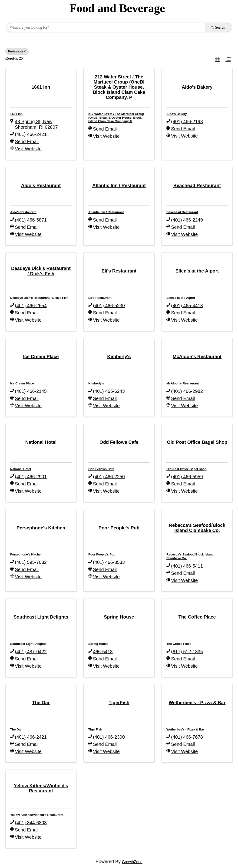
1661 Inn (16, 114)
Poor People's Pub (102, 554)
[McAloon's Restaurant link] (197, 357)
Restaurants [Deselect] (17, 51)
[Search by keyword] (106, 27)
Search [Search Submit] (218, 27)
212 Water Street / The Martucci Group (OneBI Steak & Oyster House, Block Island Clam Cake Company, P (116, 118)
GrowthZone (132, 862)
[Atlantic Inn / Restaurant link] (119, 185)
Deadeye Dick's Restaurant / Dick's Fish (39, 298)
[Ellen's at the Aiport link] (197, 271)
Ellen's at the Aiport (181, 298)
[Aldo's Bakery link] (197, 87)
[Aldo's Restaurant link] (41, 185)
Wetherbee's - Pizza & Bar (185, 729)
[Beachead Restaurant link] (197, 185)
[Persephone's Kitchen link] (41, 528)
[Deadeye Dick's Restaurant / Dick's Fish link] (41, 271)
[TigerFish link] (119, 703)
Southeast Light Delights (28, 644)
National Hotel (21, 469)
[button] (218, 59)
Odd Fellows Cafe (101, 469)
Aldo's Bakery (177, 114)
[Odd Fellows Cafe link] (119, 442)
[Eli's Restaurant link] (119, 271)
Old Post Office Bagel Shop (186, 469)
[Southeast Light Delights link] (41, 617)
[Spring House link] (119, 617)
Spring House (98, 644)
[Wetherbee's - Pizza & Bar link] (197, 703)
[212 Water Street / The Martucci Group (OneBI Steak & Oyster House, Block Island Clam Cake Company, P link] (119, 87)
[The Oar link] (41, 703)
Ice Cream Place (22, 383)
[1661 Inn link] (41, 87)
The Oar (16, 729)
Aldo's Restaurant (23, 212)
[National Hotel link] (41, 442)
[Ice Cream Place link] (41, 357)
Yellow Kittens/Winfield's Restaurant (37, 815)
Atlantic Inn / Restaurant (106, 212)
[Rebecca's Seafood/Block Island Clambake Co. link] (197, 528)
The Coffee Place (179, 644)
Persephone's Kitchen (26, 554)
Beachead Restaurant (182, 212)
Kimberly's (96, 383)
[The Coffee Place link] (197, 617)
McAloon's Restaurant (183, 383)
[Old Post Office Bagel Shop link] (197, 442)
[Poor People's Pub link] (119, 528)
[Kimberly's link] (119, 357)
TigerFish (95, 729)
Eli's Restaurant (100, 298)
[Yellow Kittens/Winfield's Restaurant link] (41, 788)
